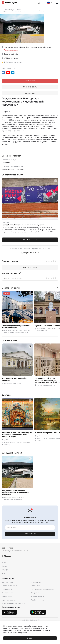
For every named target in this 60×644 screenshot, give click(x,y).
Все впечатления (30, 267)
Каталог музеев (9, 9)
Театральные (36, 593)
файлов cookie (17, 628)
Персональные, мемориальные (42, 589)
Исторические (7, 589)
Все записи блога (30, 240)
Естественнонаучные (9, 586)
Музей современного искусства (13, 603)
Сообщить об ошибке (30, 253)
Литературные (7, 596)
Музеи (19, 9)
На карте (5, 566)
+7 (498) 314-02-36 (11, 58)
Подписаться (30, 534)
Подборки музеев (38, 600)
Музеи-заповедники (9, 600)
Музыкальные (36, 582)
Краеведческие (7, 593)
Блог (3, 573)
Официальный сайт (11, 54)
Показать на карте (11, 50)
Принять (30, 638)
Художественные (37, 596)
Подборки (5, 570)
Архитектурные (7, 582)
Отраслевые (36, 586)
